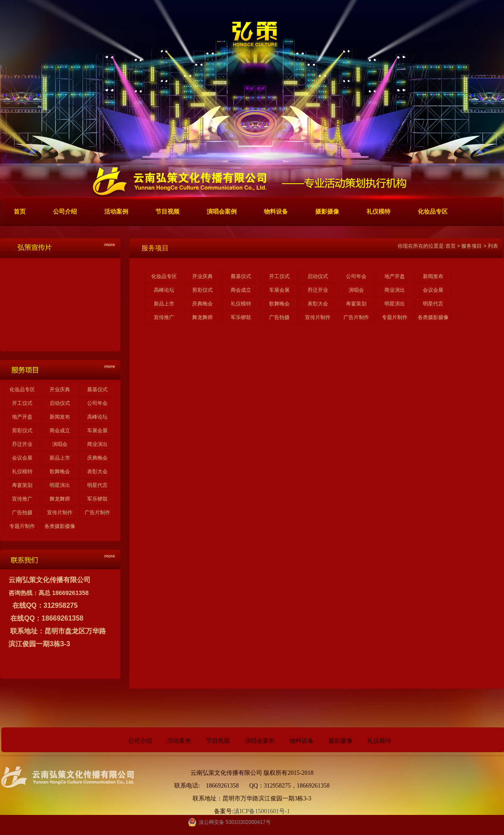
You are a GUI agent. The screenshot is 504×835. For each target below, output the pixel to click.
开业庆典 (60, 390)
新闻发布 (60, 417)
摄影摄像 (340, 741)
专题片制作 (22, 526)
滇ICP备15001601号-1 (262, 811)
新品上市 (60, 458)
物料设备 (302, 741)
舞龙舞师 (60, 499)
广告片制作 (97, 513)
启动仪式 (60, 403)
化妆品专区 (22, 390)
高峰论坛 (97, 417)
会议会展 (22, 458)
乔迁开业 (22, 444)
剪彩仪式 (22, 431)
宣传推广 (22, 499)
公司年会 (97, 403)
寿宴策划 (22, 485)
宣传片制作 (60, 513)
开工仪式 (22, 403)
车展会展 (97, 431)
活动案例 (179, 741)
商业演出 (97, 444)
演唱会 (60, 444)
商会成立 (60, 431)
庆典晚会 (97, 458)
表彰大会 (97, 472)
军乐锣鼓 (97, 499)
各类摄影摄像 (60, 526)
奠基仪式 (97, 390)
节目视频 (218, 741)
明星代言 (97, 485)
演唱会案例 (260, 741)
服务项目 (472, 246)
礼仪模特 (22, 472)
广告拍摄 (22, 513)
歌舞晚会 (60, 472)
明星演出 (60, 485)
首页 (451, 246)
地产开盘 (22, 417)
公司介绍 (140, 741)
